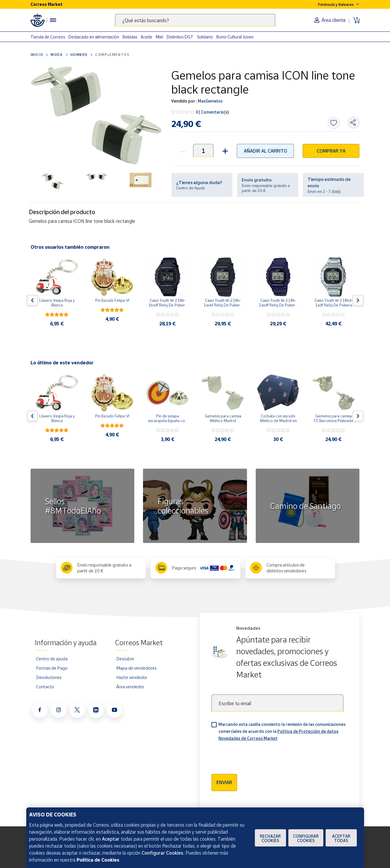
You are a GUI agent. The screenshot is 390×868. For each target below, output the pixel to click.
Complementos (112, 55)
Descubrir (125, 659)
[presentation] (256, 756)
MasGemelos (210, 101)
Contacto (45, 687)
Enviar (224, 782)
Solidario (205, 37)
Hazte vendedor (132, 677)
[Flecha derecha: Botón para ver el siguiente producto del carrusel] (358, 300)
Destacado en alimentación (94, 37)
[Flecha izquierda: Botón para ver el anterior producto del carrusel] (32, 300)
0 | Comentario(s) (212, 112)
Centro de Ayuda (190, 188)
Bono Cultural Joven (235, 37)
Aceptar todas (341, 838)
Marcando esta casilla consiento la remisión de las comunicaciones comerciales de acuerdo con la (282, 731)
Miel (159, 37)
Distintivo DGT (180, 37)
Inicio (37, 55)
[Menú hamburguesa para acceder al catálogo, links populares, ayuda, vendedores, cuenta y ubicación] (53, 20)
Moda (57, 55)
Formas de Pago (52, 668)
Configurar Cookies (306, 838)
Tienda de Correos (48, 37)
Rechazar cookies (270, 838)
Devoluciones (49, 677)
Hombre (79, 55)
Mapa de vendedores (136, 668)
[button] (224, 150)
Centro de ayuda (52, 659)
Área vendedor (130, 687)
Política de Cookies (98, 860)
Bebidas (130, 37)
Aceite (147, 37)
